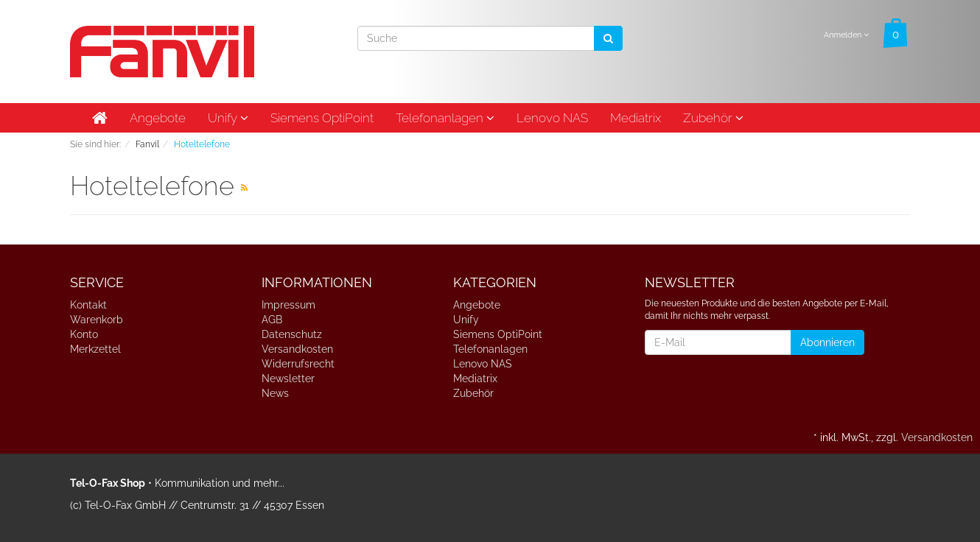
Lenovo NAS (552, 118)
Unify (228, 118)
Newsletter (288, 379)
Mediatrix (636, 118)
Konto (84, 334)
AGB (272, 320)
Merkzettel (95, 349)
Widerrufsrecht (298, 364)
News (275, 393)
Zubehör (713, 118)
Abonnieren (827, 342)
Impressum (288, 305)
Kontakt (88, 305)
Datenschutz (292, 334)
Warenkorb (97, 320)
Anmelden (846, 35)
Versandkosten (297, 349)
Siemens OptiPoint (322, 118)
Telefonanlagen (445, 118)
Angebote (158, 118)
